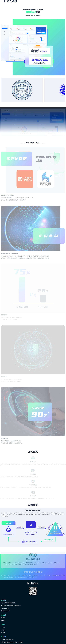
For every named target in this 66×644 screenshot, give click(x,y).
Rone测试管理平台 (5, 611)
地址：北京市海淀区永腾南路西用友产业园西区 (12, 642)
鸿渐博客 (3, 630)
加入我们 (3, 633)
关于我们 (3, 627)
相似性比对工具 (5, 608)
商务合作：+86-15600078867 (8, 640)
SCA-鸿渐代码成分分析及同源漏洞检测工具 (11, 606)
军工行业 (3, 618)
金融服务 (3, 620)
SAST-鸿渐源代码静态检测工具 (8, 603)
